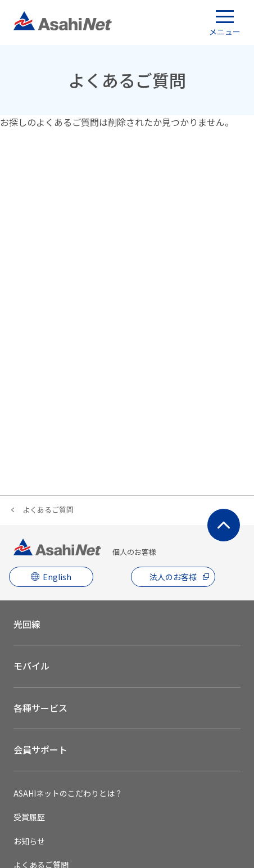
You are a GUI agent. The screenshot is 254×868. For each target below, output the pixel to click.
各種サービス (40, 708)
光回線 (27, 624)
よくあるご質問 (48, 510)
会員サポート (40, 749)
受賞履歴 (29, 817)
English (57, 577)
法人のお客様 (173, 577)
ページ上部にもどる (224, 525)
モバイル (31, 666)
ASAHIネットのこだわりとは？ (68, 793)
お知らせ (29, 841)
